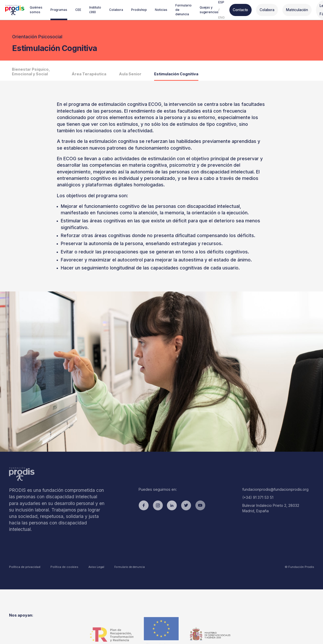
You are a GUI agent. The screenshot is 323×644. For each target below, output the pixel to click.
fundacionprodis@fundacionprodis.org (274, 489)
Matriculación (294, 10)
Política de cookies (61, 559)
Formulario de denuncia (121, 559)
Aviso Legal (89, 559)
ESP (219, 3)
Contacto (238, 10)
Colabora (264, 10)
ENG (219, 17)
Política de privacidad (24, 559)
